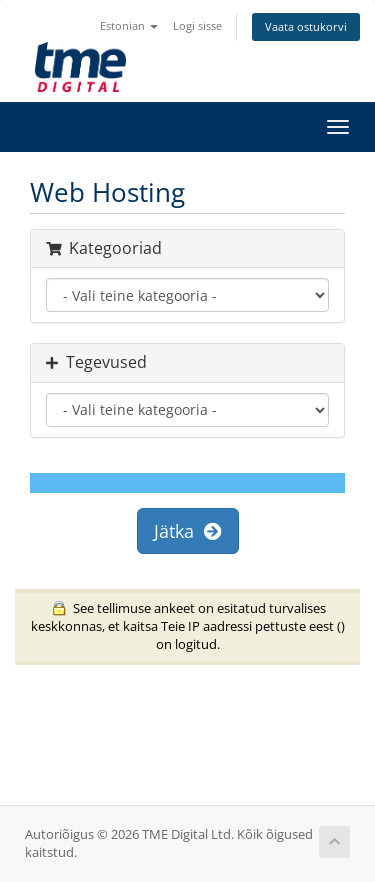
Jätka (188, 531)
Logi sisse (197, 25)
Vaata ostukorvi (306, 26)
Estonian (129, 25)
